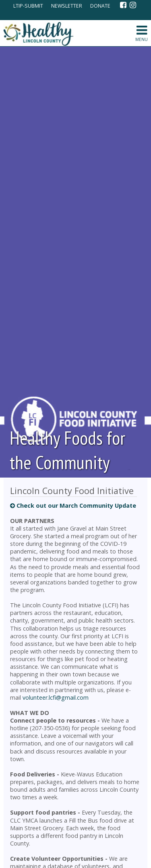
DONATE (100, 6)
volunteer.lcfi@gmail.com (56, 697)
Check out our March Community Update (73, 505)
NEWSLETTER (66, 6)
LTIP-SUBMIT (28, 6)
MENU (141, 34)
